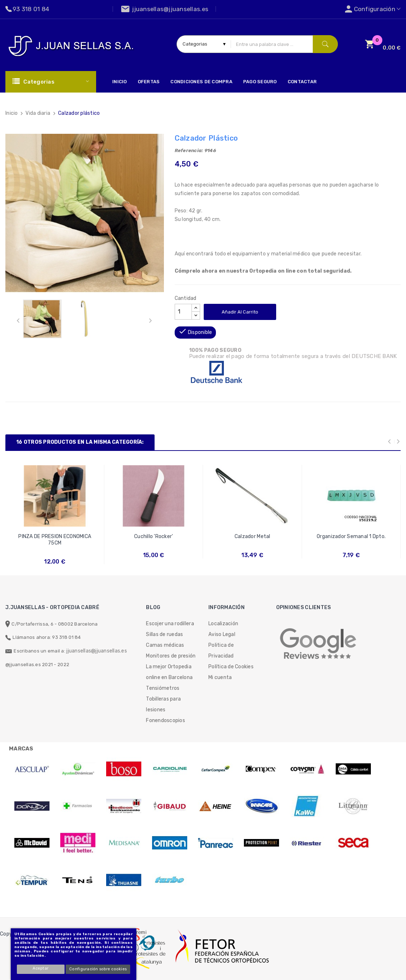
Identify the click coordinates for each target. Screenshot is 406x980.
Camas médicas (165, 645)
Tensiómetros (163, 688)
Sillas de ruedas (164, 634)
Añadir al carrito (240, 312)
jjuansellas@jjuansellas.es (97, 651)
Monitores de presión (171, 656)
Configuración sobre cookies (98, 969)
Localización (223, 624)
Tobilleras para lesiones (163, 704)
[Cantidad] (183, 312)
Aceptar (41, 968)
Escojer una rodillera (170, 624)
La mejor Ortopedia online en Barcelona (169, 672)
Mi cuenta (220, 677)
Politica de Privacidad (221, 651)
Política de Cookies (231, 667)
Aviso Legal (222, 634)
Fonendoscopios (166, 720)
